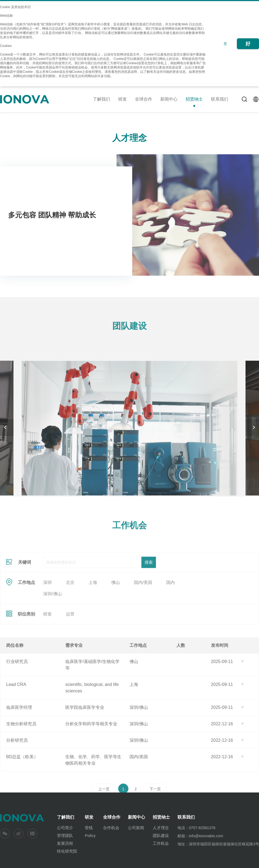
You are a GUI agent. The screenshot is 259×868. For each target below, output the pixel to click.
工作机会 (161, 843)
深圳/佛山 (52, 625)
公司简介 (65, 828)
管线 (89, 828)
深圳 (47, 614)
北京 (70, 614)
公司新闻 (136, 828)
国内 (171, 614)
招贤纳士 (194, 99)
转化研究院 (67, 851)
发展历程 (65, 843)
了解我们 (101, 99)
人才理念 (161, 828)
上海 (93, 614)
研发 (122, 99)
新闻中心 (169, 99)
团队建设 (161, 835)
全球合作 (144, 99)
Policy (90, 835)
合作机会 (111, 828)
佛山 (115, 614)
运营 (70, 646)
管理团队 (65, 835)
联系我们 (220, 99)
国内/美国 (143, 614)
